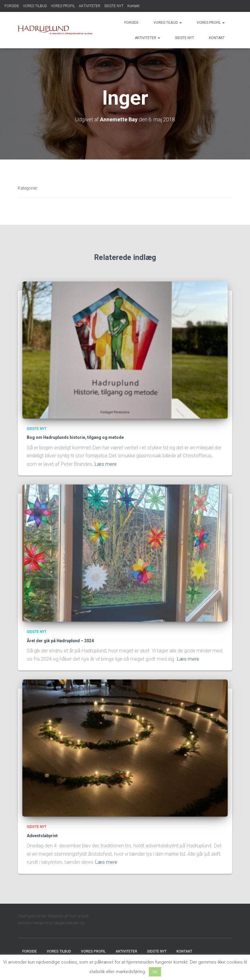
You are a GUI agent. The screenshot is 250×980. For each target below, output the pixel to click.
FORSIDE (12, 6)
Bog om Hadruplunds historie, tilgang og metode (75, 437)
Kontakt (133, 6)
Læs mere (106, 464)
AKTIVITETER (90, 6)
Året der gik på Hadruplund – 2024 (60, 641)
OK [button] (155, 972)
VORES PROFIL (63, 6)
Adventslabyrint (42, 836)
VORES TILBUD (35, 6)
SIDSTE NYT (114, 6)
